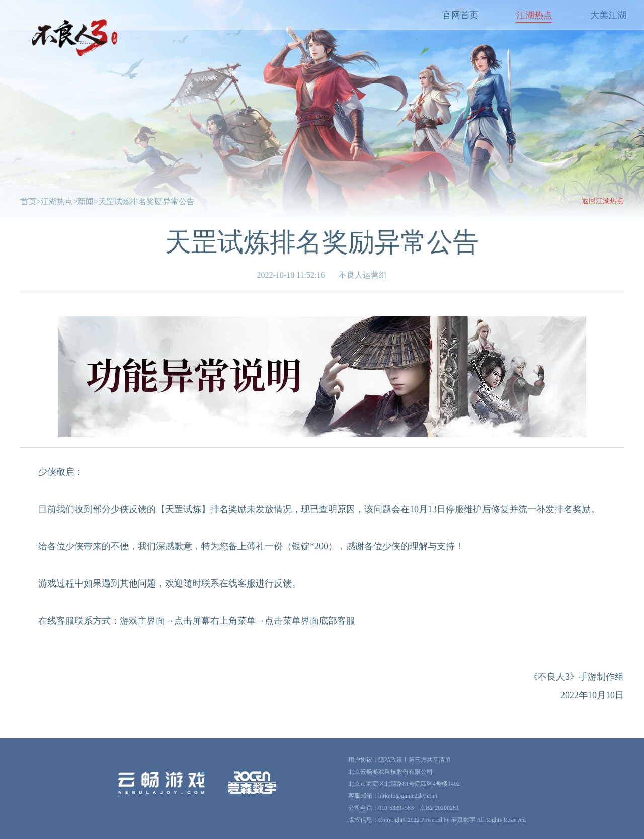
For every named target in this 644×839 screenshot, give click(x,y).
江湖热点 (534, 15)
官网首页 (460, 15)
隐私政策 (390, 760)
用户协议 (360, 760)
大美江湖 (608, 15)
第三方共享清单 (430, 760)
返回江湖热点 (603, 201)
